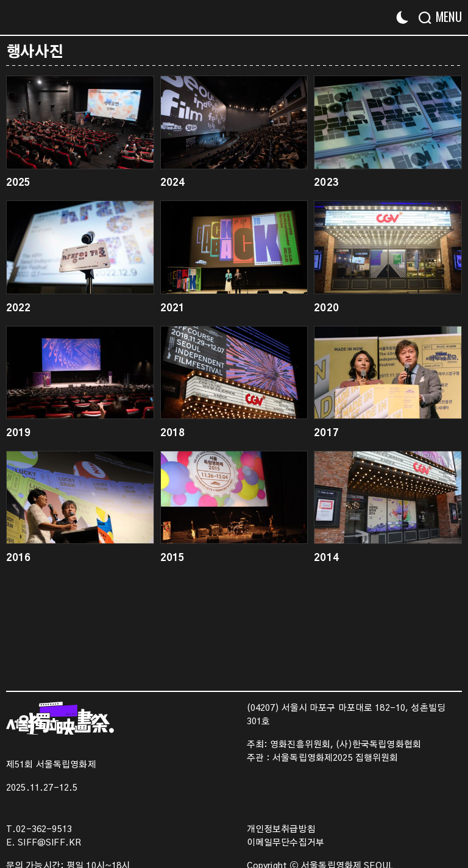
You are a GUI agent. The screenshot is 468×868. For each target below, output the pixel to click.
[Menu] (445, 17)
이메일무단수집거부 (285, 843)
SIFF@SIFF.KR (49, 843)
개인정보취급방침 (281, 830)
